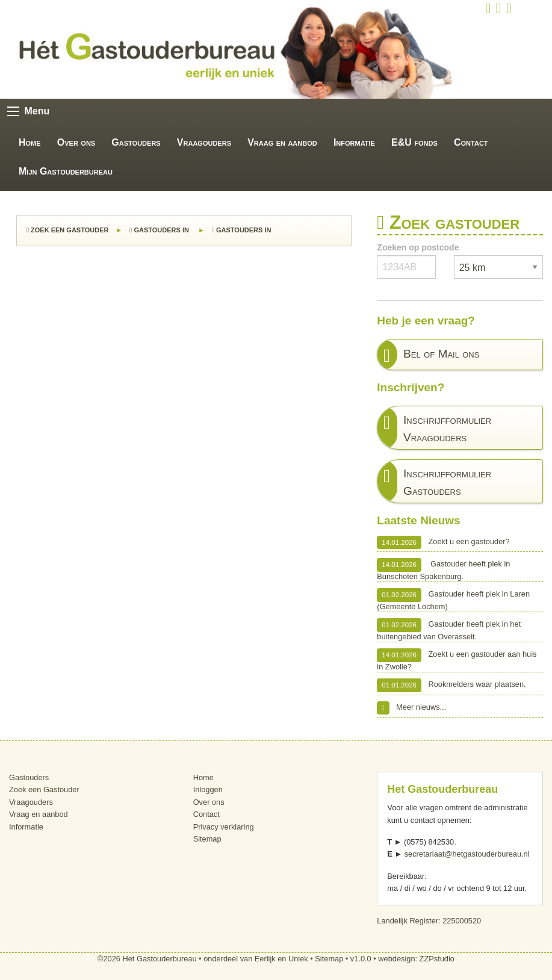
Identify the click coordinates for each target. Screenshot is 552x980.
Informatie (354, 142)
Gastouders (136, 142)
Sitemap (207, 839)
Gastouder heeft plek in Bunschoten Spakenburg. (443, 569)
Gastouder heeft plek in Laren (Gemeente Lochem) (453, 599)
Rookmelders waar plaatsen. (451, 685)
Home (30, 142)
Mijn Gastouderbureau (66, 171)
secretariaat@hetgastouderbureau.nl (467, 854)
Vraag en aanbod (282, 142)
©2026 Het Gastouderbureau (147, 959)
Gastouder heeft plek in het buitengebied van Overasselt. (449, 629)
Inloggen (208, 789)
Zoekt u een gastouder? (443, 542)
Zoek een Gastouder (67, 230)
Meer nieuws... (411, 708)
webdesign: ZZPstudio (416, 959)
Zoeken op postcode (418, 247)
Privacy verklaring (224, 827)
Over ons (76, 142)
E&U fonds (414, 142)
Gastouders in (160, 230)
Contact (471, 142)
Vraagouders (204, 142)
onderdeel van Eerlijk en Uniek (256, 959)
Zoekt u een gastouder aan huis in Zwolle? (457, 659)
